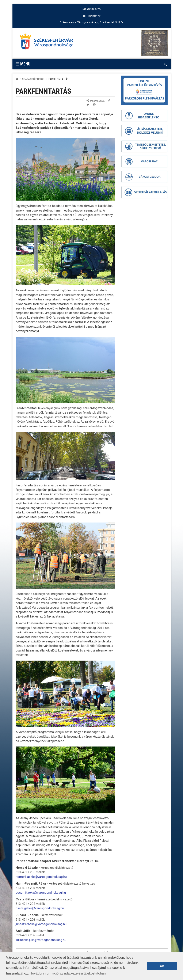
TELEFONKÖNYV (92, 16)
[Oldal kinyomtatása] (94, 105)
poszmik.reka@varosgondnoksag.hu (41, 893)
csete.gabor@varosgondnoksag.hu (40, 908)
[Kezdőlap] (17, 79)
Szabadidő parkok (33, 79)
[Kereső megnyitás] (165, 64)
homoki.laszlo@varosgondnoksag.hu (41, 877)
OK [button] (162, 966)
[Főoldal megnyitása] (48, 43)
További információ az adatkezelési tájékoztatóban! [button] (68, 973)
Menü (23, 64)
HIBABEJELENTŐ (92, 9)
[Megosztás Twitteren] (88, 105)
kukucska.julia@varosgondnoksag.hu (41, 940)
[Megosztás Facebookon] (109, 101)
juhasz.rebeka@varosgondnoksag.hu (41, 924)
